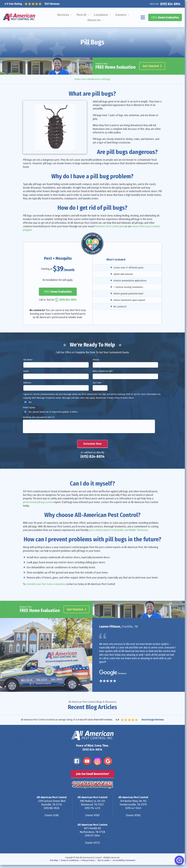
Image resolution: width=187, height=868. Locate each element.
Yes (28, 402)
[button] (179, 860)
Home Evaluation (165, 17)
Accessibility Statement (124, 860)
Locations (101, 15)
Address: (28, 383)
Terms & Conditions (70, 860)
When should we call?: (103, 371)
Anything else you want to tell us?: (39, 417)
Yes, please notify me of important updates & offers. (51, 412)
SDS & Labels (104, 860)
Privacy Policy (88, 860)
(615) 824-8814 (170, 4)
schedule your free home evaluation (45, 584)
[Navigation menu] (143, 17)
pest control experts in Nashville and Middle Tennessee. (119, 530)
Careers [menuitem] (121, 15)
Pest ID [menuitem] (82, 15)
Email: (27, 371)
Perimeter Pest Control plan (109, 226)
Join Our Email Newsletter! (92, 774)
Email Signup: (29, 407)
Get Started (152, 66)
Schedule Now (92, 444)
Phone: (97, 360)
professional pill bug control (38, 502)
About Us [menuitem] (94, 20)
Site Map (54, 860)
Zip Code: (98, 383)
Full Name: (29, 360)
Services (63, 15)
